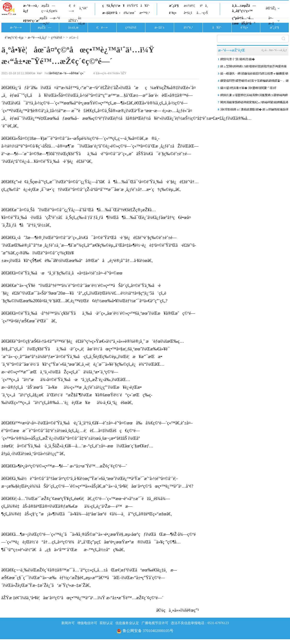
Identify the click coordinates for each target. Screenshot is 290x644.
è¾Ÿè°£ (133, 6)
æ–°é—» (16, 27)
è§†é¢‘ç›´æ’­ (31, 21)
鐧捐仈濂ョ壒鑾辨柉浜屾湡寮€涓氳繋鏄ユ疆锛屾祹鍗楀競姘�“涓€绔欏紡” (254, 96)
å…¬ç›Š (202, 13)
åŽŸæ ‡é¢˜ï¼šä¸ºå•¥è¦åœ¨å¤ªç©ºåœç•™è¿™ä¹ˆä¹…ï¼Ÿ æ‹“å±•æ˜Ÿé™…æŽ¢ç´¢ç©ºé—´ (82, 598)
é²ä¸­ (204, 6)
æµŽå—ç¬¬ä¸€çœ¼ (49, 8)
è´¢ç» (174, 13)
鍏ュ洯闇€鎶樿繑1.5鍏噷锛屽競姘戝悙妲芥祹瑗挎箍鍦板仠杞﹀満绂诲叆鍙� (253, 67)
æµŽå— (44, 27)
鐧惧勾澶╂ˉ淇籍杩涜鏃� (238, 59)
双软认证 (106, 623)
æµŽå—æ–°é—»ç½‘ (50, 21)
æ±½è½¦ (189, 6)
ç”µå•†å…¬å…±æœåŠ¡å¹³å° (244, 21)
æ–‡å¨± (159, 27)
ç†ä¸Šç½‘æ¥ (113, 6)
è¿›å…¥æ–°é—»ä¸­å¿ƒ (274, 50)
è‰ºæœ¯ (130, 13)
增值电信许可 (87, 623)
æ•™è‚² (145, 13)
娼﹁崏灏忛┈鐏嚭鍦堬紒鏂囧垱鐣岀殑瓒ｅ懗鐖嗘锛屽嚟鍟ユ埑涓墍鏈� (254, 74)
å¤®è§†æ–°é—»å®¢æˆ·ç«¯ (67, 73)
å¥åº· (145, 6)
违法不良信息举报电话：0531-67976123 (200, 623)
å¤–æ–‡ (271, 21)
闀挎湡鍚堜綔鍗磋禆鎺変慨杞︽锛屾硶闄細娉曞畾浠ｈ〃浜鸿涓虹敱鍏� (254, 103)
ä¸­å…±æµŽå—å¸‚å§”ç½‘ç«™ (244, 8)
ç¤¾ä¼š (131, 27)
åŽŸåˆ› (73, 21)
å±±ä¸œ (82, 21)
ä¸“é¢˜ (83, 8)
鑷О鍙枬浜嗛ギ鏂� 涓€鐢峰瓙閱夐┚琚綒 (248, 88)
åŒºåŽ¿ (271, 8)
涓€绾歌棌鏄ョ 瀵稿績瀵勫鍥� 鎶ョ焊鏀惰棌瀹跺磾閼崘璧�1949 (254, 110)
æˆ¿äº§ (174, 6)
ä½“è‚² (188, 27)
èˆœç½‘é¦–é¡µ (14, 37)
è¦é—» (72, 8)
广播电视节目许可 (155, 623)
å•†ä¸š (188, 13)
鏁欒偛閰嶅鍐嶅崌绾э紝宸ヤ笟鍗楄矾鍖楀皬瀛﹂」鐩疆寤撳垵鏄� (255, 82)
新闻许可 (68, 623)
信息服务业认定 (127, 623)
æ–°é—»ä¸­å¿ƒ (31, 8)
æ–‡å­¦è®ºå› (111, 13)
